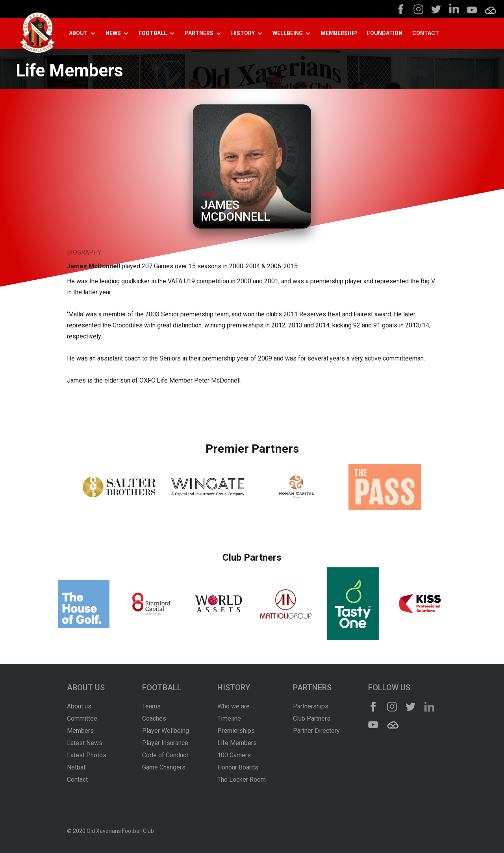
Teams (151, 706)
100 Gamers (234, 755)
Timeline (229, 718)
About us (79, 706)
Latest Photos (87, 755)
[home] (37, 34)
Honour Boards (238, 767)
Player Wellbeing (166, 731)
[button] (85, 33)
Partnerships (311, 706)
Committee (82, 718)
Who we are (233, 706)
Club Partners (312, 718)
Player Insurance (165, 743)
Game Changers (164, 767)
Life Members (237, 743)
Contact (77, 780)
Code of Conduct (165, 755)
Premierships (236, 731)
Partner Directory (316, 731)
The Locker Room (242, 780)
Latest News (85, 743)
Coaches (154, 718)
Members (80, 731)
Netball (77, 767)
